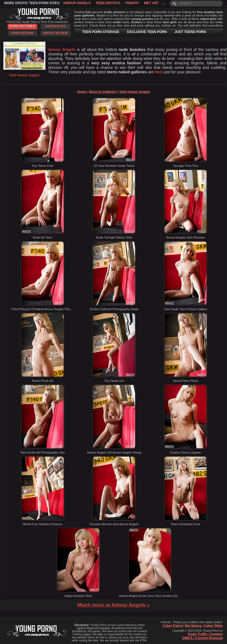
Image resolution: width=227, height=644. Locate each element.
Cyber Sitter (213, 626)
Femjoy (132, 3)
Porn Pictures (22, 26)
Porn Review (22, 33)
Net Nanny (193, 626)
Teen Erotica (108, 3)
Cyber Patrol (172, 626)
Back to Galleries (103, 92)
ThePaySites (56, 26)
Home (82, 92)
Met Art (151, 3)
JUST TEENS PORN (190, 32)
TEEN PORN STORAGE (101, 32)
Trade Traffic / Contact (205, 634)
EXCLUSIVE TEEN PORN (147, 32)
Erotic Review (55, 33)
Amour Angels (77, 3)
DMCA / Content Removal (203, 638)
